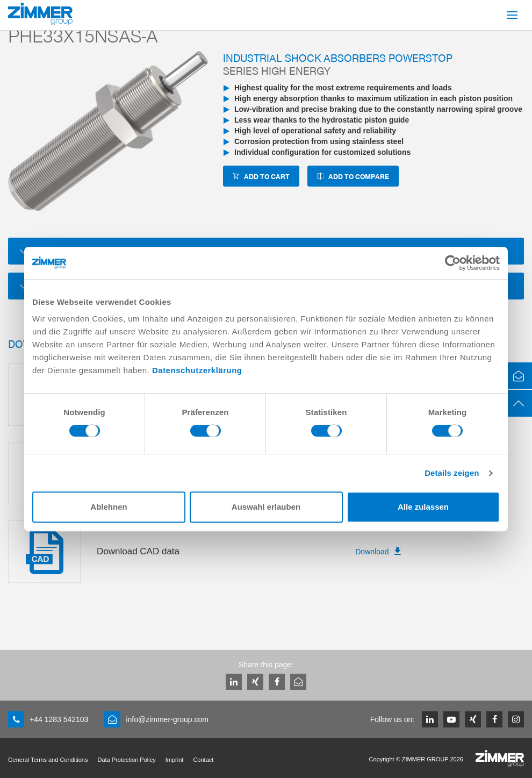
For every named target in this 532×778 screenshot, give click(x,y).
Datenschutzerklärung (197, 370)
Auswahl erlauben (266, 507)
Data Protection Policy (126, 760)
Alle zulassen (423, 507)
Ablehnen (109, 507)
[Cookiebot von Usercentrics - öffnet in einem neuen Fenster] (453, 263)
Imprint (175, 760)
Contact (203, 760)
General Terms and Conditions (48, 760)
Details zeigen (452, 473)
